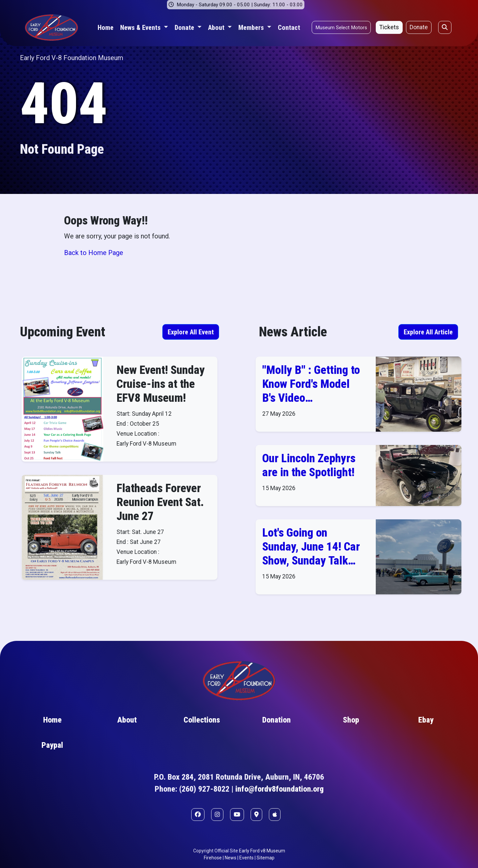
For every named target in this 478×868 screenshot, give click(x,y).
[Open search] (445, 27)
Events (246, 858)
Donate (419, 27)
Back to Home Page (94, 253)
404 (64, 104)
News (231, 858)
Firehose (213, 858)
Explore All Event (191, 332)
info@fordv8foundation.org (279, 789)
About (127, 720)
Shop (351, 720)
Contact (289, 28)
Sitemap (266, 858)
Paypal (52, 745)
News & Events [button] (141, 28)
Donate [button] (185, 28)
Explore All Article (428, 332)
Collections (202, 720)
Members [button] (252, 28)
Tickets (389, 27)
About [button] (217, 28)
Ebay (426, 720)
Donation (277, 720)
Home (106, 28)
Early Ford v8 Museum (262, 851)
